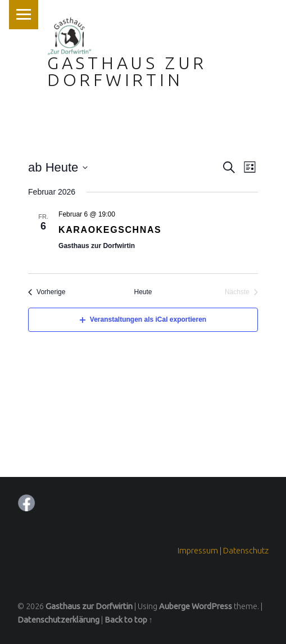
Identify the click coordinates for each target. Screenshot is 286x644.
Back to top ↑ (129, 620)
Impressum (198, 551)
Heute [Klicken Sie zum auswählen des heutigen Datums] (143, 292)
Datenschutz (246, 551)
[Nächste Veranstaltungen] (241, 292)
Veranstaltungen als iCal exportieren (143, 319)
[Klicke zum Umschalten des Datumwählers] (58, 167)
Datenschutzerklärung (58, 620)
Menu (24, 15)
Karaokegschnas (110, 230)
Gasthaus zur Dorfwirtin (127, 71)
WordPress (212, 606)
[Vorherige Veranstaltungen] (47, 292)
